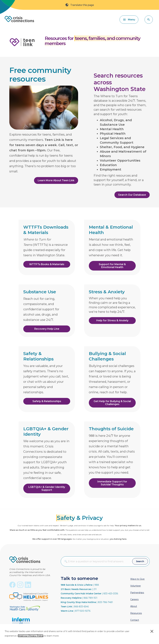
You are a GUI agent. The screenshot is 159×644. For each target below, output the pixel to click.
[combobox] (97, 561)
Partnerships (137, 593)
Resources (136, 613)
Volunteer (136, 586)
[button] (149, 20)
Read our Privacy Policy (31, 636)
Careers (134, 599)
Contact (135, 620)
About (134, 606)
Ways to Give (137, 579)
